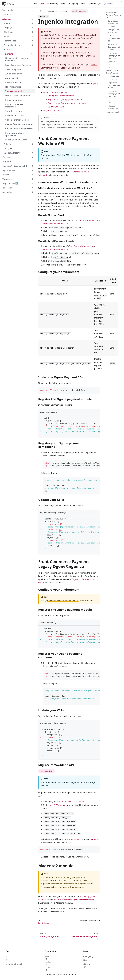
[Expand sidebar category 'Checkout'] (32, 32)
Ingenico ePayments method (74, 900)
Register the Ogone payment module (65, 99)
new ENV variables (58, 805)
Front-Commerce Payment (55, 93)
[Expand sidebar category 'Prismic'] (32, 175)
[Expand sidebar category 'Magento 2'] (32, 162)
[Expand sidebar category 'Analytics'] (32, 148)
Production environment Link (56, 224)
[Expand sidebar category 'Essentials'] (32, 15)
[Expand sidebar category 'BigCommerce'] (32, 170)
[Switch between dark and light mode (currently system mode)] (99, 4)
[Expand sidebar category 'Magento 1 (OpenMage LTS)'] (32, 166)
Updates (92, 4)
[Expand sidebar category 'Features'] (32, 49)
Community (52, 4)
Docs (42, 4)
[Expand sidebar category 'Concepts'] (32, 157)
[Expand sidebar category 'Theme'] (32, 23)
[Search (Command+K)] (112, 4)
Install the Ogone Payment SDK (114, 38)
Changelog (73, 4)
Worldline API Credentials (73, 801)
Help (83, 4)
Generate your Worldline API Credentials (113, 24)
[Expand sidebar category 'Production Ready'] (32, 45)
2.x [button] (33, 4)
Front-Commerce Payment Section (73, 47)
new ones (94, 839)
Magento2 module (52, 110)
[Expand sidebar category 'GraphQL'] (32, 28)
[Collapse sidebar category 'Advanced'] (32, 19)
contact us (52, 887)
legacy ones (76, 839)
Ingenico (95, 84)
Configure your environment (61, 96)
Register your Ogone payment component (67, 103)
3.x (7, 956)
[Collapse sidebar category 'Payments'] (32, 54)
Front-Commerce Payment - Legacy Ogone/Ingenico (112, 70)
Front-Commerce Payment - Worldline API (113, 15)
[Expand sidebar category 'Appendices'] (32, 192)
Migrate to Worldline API (113, 107)
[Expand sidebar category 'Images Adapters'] (32, 153)
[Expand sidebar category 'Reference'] (32, 188)
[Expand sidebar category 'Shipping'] (32, 144)
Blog (63, 4)
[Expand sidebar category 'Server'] (32, 36)
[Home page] (41, 11)
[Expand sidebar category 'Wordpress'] (32, 179)
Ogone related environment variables (62, 601)
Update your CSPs (56, 107)
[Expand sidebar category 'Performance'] (32, 41)
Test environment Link (89, 220)
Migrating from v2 (14, 964)
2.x (7, 960)
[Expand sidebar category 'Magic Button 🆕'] (32, 183)
